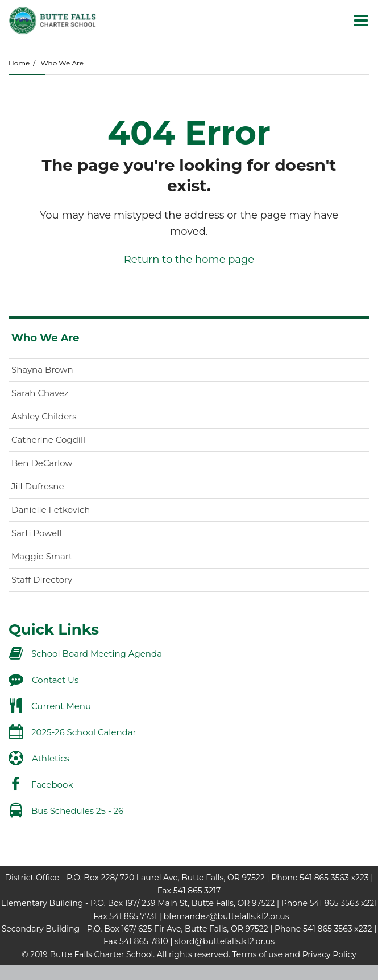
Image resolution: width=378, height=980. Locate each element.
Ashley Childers (44, 416)
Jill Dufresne (38, 486)
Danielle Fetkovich (51, 510)
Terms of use (257, 954)
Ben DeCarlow (42, 463)
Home (19, 63)
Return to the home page (189, 260)
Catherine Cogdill (48, 440)
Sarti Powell (36, 533)
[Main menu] (361, 20)
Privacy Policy (329, 954)
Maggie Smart (42, 556)
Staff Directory (42, 580)
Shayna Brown (42, 370)
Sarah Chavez (40, 393)
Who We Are (62, 63)
